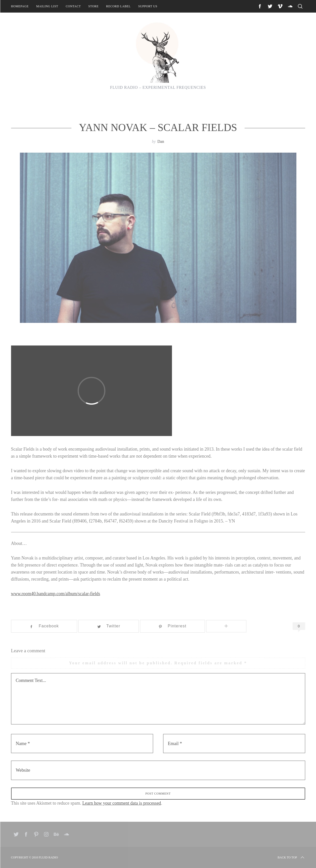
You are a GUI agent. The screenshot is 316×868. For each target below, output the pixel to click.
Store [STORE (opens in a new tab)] (93, 6)
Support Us (148, 6)
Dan (161, 141)
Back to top (291, 857)
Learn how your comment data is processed (122, 803)
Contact (73, 6)
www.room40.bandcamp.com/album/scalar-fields (56, 594)
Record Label (118, 6)
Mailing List (47, 6)
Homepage (20, 6)
